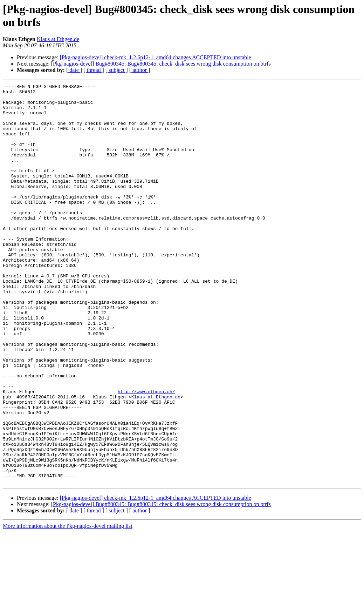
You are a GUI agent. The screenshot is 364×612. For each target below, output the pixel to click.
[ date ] (74, 70)
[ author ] (140, 70)
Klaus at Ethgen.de (58, 39)
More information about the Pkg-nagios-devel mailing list (68, 606)
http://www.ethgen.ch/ (146, 453)
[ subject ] (117, 70)
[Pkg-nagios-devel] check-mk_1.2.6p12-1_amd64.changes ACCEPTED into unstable (156, 57)
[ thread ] (94, 70)
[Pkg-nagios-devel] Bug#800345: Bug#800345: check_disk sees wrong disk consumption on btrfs (161, 64)
